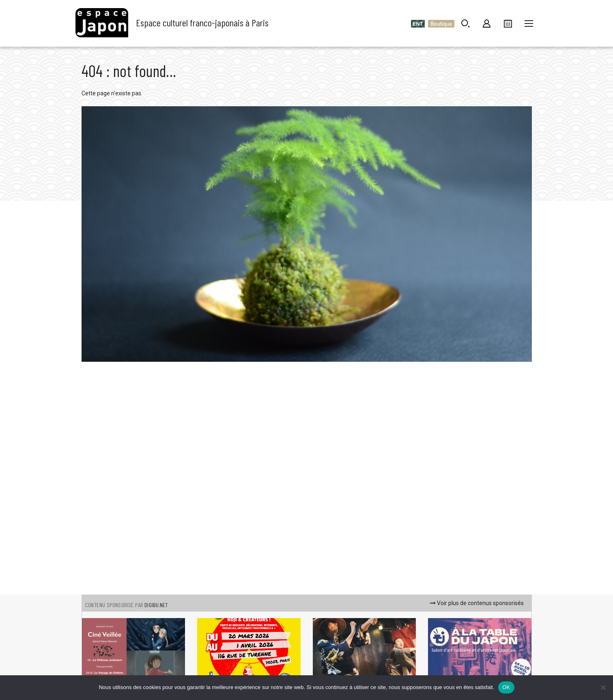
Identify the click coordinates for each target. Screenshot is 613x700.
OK (506, 687)
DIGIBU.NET (156, 605)
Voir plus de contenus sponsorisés (477, 603)
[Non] (603, 687)
